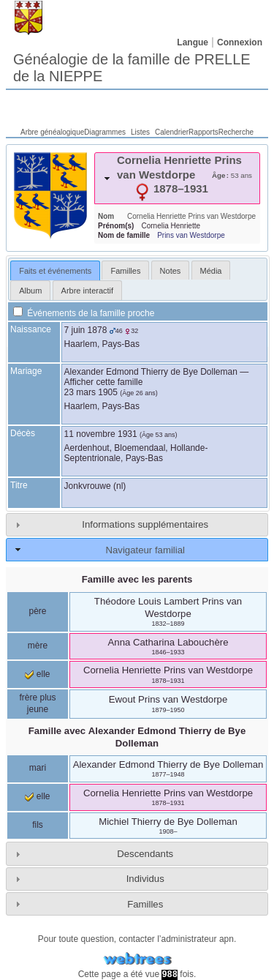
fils (38, 825)
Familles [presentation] (125, 271)
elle (37, 674)
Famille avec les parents (137, 579)
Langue (193, 42)
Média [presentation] (211, 271)
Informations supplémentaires (145, 524)
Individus (145, 879)
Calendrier (172, 132)
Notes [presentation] (171, 271)
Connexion (240, 42)
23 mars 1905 (91, 392)
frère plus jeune (37, 703)
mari (38, 768)
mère (38, 646)
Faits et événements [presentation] (55, 271)
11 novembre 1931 (101, 434)
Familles (145, 904)
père (37, 611)
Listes (140, 132)
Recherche (236, 132)
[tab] (177, 178)
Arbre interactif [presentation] (88, 291)
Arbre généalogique (52, 132)
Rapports (203, 132)
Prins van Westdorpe (191, 235)
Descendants (145, 854)
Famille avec (137, 737)
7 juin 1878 (86, 330)
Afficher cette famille (104, 382)
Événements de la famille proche (84, 313)
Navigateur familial (145, 550)
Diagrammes (105, 132)
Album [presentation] (30, 291)
